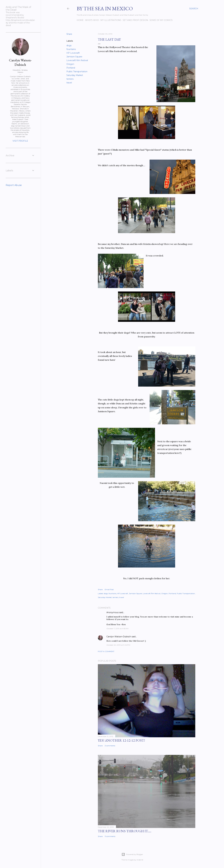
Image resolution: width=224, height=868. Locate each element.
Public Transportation (77, 72)
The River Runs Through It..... (125, 831)
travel (69, 83)
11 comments (110, 836)
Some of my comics (161, 20)
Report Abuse (14, 185)
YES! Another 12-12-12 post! (121, 740)
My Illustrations (111, 20)
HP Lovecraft (73, 53)
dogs (69, 45)
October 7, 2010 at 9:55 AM (117, 629)
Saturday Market (75, 75)
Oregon (70, 64)
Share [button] (69, 34)
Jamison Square (74, 57)
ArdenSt (140, 860)
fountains (71, 49)
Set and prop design (135, 20)
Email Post (109, 589)
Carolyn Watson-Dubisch (119, 637)
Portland (71, 68)
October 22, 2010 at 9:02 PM (118, 645)
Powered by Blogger (132, 854)
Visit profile (20, 141)
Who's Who (92, 20)
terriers (70, 79)
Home (80, 20)
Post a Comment (106, 651)
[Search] (194, 9)
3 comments (110, 746)
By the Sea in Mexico (105, 9)
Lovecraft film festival (77, 60)
